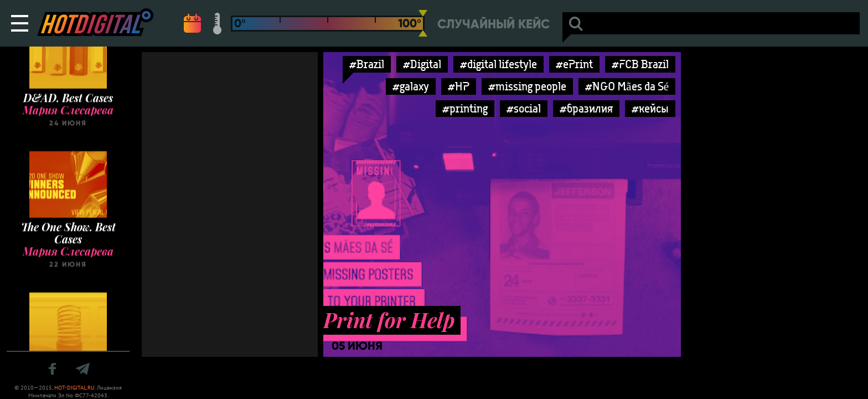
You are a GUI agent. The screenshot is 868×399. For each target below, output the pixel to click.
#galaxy (411, 86)
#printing (465, 108)
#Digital (422, 64)
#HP (459, 86)
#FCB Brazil (640, 64)
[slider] (423, 23)
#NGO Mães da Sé (627, 86)
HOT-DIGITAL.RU (74, 388)
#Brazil (367, 64)
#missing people (527, 86)
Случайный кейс (494, 24)
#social (524, 108)
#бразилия (586, 108)
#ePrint (574, 64)
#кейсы (650, 108)
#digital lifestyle (498, 64)
